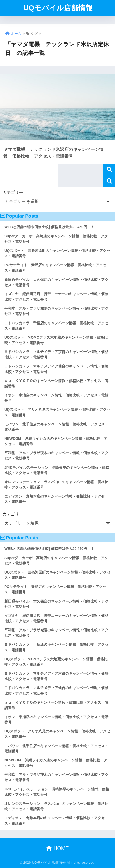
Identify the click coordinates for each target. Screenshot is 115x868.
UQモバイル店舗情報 (58, 8)
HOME (57, 848)
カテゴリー (13, 192)
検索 (109, 170)
